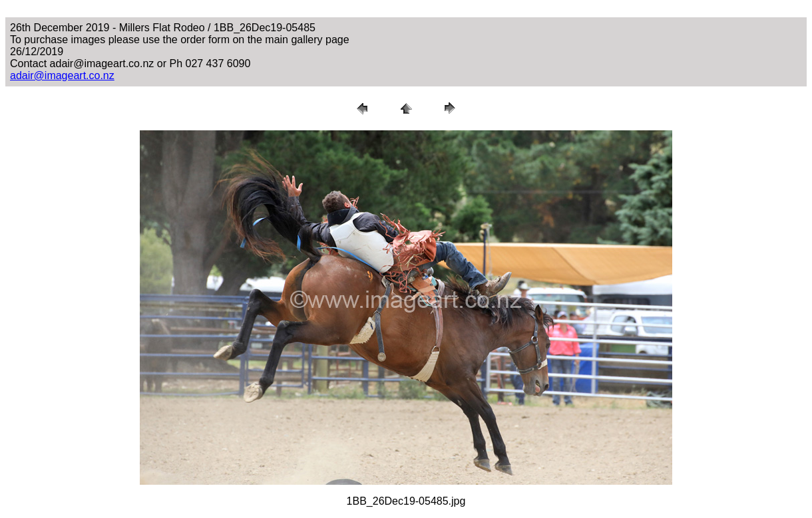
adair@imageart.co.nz (62, 75)
